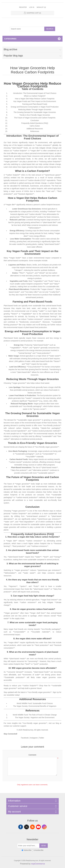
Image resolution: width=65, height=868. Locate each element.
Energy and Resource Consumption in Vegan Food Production (35, 107)
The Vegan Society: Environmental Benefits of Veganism (35, 706)
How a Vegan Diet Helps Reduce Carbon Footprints (35, 99)
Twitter (42, 738)
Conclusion (35, 120)
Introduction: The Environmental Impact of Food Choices (35, 93)
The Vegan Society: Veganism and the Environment (35, 717)
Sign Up (56, 692)
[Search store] (27, 29)
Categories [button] (10, 39)
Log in (32, 7)
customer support (19, 726)
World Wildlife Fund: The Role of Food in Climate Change (35, 715)
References (35, 131)
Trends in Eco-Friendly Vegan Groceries (35, 115)
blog (57, 723)
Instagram (34, 738)
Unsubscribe (39, 850)
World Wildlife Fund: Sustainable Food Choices (35, 703)
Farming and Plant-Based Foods (35, 104)
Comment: (32, 755)
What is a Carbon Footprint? (35, 96)
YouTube (38, 827)
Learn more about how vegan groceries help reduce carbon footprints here (32, 167)
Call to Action (35, 126)
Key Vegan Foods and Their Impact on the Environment (35, 101)
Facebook (25, 738)
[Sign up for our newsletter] (28, 846)
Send (44, 846)
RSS (32, 827)
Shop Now (43, 686)
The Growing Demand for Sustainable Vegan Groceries (35, 112)
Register (23, 7)
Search (50, 29)
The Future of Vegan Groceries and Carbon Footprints (35, 118)
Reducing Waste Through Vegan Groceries (35, 110)
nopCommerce (38, 864)
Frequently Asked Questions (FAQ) (35, 123)
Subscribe (27, 850)
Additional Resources (35, 129)
